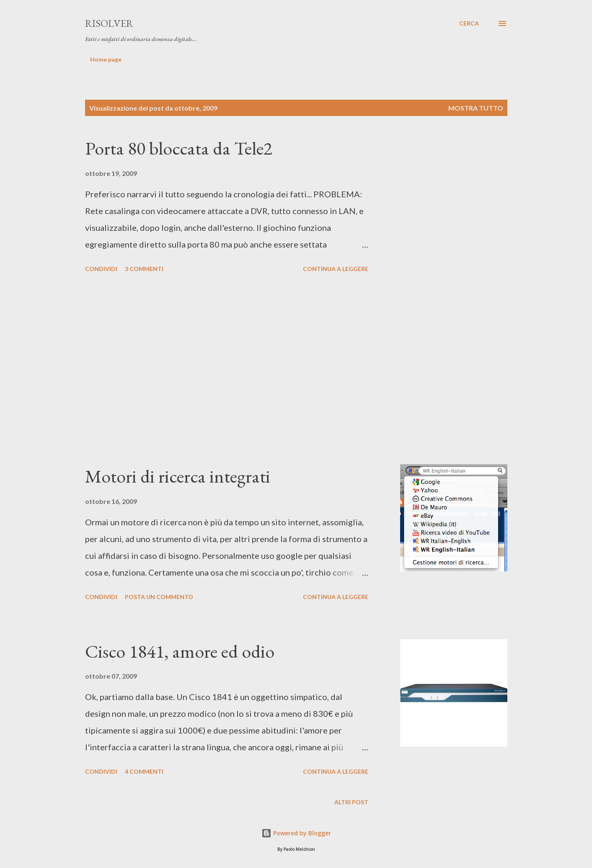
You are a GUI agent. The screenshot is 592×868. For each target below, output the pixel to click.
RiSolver (109, 23)
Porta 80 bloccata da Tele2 (179, 148)
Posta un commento (159, 597)
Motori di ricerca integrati (178, 476)
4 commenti (144, 771)
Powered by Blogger (296, 833)
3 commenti (144, 269)
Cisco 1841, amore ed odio (180, 651)
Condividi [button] (101, 269)
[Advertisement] (227, 370)
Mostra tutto (476, 108)
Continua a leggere (336, 269)
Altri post (351, 802)
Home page (106, 59)
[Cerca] (469, 23)
